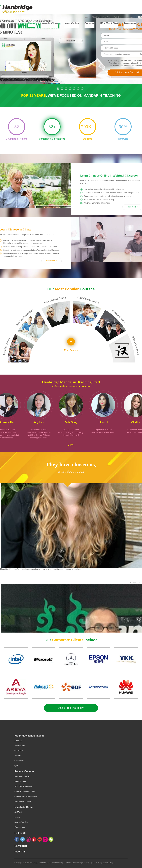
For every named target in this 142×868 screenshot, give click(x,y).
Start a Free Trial (21, 822)
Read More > (52, 260)
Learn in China (49, 23)
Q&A (16, 766)
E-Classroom (20, 827)
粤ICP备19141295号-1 (105, 863)
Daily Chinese (20, 781)
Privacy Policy (57, 863)
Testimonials (20, 746)
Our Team (18, 751)
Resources (130, 23)
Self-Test (118, 17)
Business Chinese (22, 776)
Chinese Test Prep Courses (26, 797)
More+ (71, 445)
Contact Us (19, 761)
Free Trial (106, 17)
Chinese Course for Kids (25, 791)
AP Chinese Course (23, 801)
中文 (93, 863)
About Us (18, 741)
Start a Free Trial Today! (71, 708)
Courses (89, 23)
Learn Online (71, 23)
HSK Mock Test (109, 23)
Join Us (18, 756)
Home (32, 23)
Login (86, 17)
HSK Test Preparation (23, 786)
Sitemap (86, 863)
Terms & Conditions (73, 863)
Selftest (3, 15)
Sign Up (95, 17)
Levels (17, 817)
